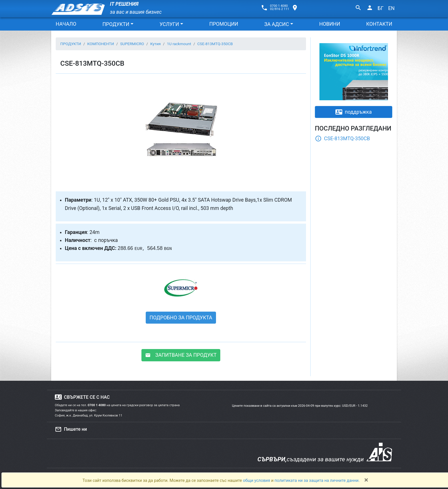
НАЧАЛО (66, 24)
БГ (381, 8)
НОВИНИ (330, 24)
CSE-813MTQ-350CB (342, 139)
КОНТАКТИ (379, 24)
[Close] (366, 480)
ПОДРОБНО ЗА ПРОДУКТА (181, 318)
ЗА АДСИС (277, 24)
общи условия (257, 481)
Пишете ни (71, 429)
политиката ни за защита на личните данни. (317, 481)
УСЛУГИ (169, 24)
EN (391, 8)
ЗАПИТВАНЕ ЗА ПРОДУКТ (181, 355)
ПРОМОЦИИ (224, 24)
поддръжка (354, 112)
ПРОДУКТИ (116, 24)
